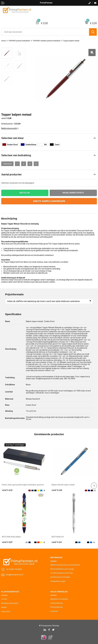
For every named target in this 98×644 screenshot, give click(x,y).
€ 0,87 (7, 542)
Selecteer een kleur (13, 138)
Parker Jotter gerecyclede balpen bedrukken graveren (23, 485)
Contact (4, 599)
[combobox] (45, 32)
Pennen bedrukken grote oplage (62, 569)
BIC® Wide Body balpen (11, 537)
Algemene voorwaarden (59, 599)
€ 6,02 (7, 490)
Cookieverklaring (57, 603)
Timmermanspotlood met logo (62, 573)
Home (4, 41)
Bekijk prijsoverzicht (10, 128)
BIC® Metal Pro (58, 537)
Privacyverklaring (56, 607)
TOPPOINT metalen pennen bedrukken (47, 41)
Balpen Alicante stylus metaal (63, 485)
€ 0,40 (57, 490)
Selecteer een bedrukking (16, 155)
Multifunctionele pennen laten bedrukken (65, 565)
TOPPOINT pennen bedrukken (19, 41)
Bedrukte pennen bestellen (60, 577)
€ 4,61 (57, 542)
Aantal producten (11, 174)
